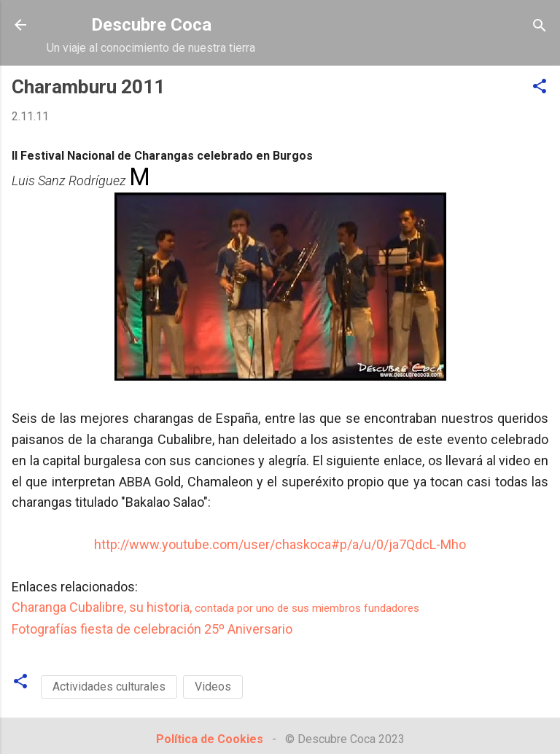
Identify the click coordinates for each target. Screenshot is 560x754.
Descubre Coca (151, 25)
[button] (540, 87)
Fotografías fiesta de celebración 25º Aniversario (152, 629)
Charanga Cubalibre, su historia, (215, 607)
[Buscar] (540, 27)
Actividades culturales (109, 687)
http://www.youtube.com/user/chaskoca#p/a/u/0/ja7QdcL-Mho (280, 544)
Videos (213, 687)
